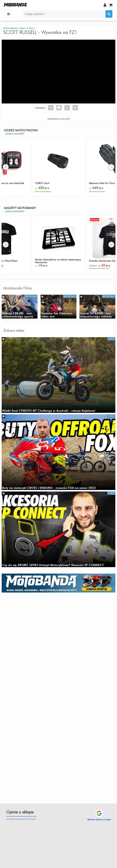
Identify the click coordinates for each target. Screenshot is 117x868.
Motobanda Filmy (17, 288)
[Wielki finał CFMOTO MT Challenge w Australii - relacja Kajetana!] (58, 375)
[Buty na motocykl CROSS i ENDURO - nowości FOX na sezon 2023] (58, 452)
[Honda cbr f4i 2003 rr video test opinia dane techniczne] (20, 307)
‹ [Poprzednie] (6, 167)
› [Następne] (111, 167)
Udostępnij (40, 108)
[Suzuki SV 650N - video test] (97, 307)
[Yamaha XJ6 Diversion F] (58, 307)
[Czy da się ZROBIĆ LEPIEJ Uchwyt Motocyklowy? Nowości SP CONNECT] (58, 529)
